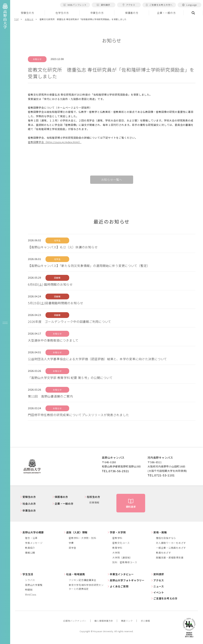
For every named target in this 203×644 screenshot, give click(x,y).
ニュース (159, 586)
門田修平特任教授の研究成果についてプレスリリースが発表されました (78, 415)
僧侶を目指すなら (166, 538)
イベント (159, 592)
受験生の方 (27, 13)
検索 (193, 13)
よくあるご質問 (119, 586)
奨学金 (72, 548)
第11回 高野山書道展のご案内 (50, 396)
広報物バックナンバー (75, 621)
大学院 (116, 553)
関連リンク (127, 621)
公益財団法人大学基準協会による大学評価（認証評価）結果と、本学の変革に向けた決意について (97, 359)
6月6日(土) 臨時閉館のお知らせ (50, 284)
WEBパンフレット (75, 5)
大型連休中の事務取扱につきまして (53, 340)
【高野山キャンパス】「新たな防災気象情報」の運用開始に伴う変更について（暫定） (89, 266)
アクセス (129, 5)
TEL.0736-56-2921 (115, 471)
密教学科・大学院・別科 (82, 538)
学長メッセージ (34, 543)
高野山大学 (32, 467)
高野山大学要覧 (34, 585)
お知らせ (29, 19)
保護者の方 (132, 13)
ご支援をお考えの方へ (159, 5)
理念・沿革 (31, 538)
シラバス (30, 580)
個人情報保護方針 (104, 621)
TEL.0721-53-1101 (161, 475)
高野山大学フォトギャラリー (127, 580)
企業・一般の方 (166, 13)
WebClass (31, 595)
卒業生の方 (97, 13)
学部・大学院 (118, 532)
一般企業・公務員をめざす (171, 548)
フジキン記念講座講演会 (82, 580)
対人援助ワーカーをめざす (171, 543)
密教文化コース (121, 543)
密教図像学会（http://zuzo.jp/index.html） (55, 142)
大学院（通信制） (122, 558)
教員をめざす (163, 553)
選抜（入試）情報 (77, 532)
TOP (16, 19)
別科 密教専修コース (125, 562)
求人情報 (145, 621)
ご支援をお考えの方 (165, 598)
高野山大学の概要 (33, 532)
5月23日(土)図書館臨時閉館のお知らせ (56, 303)
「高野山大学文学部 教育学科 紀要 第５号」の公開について (70, 378)
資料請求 (103, 5)
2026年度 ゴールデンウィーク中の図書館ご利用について (70, 321)
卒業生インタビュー (122, 574)
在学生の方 (62, 13)
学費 (71, 543)
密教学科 (117, 538)
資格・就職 (160, 532)
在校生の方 (93, 497)
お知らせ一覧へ (112, 179)
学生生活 (28, 574)
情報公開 (30, 553)
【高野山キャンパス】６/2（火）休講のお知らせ (63, 247)
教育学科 (117, 548)
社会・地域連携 (75, 574)
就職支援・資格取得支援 (170, 558)
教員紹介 (30, 548)
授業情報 (94, 502)
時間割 (29, 590)
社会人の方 (29, 504)
